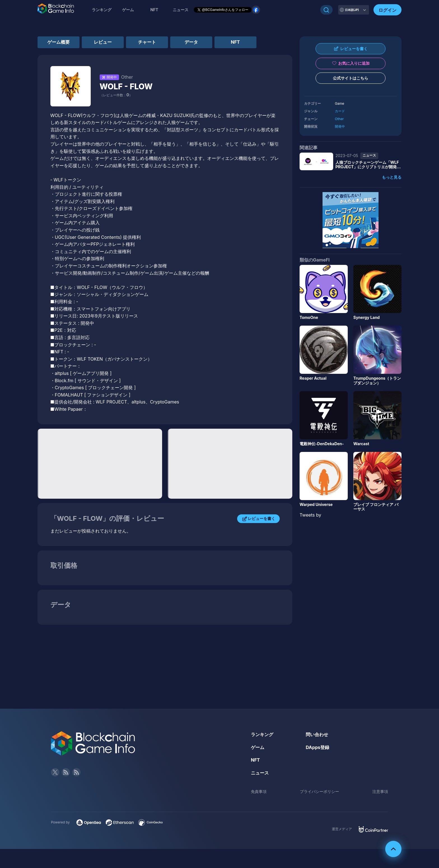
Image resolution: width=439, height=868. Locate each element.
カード (340, 111)
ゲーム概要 (59, 42)
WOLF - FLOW (126, 87)
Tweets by (310, 515)
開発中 (340, 126)
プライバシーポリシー (319, 791)
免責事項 (259, 791)
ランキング (102, 10)
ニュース (260, 773)
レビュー (103, 42)
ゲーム (128, 10)
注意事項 (380, 791)
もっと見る (392, 177)
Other (339, 119)
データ (191, 42)
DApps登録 (317, 747)
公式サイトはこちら (351, 78)
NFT (154, 10)
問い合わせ (317, 734)
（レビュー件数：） (116, 95)
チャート (147, 42)
